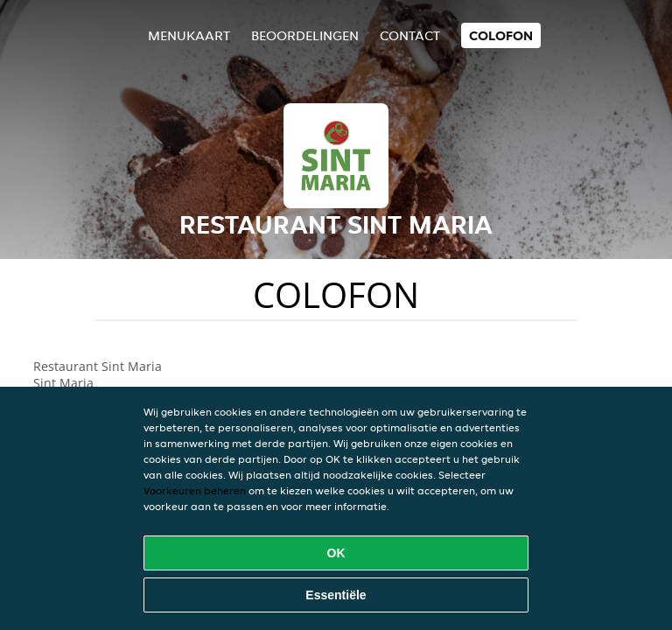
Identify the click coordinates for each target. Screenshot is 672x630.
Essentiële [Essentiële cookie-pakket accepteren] (336, 595)
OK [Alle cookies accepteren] (336, 553)
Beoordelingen (305, 35)
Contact (410, 35)
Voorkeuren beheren (195, 490)
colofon (501, 35)
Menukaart (189, 35)
